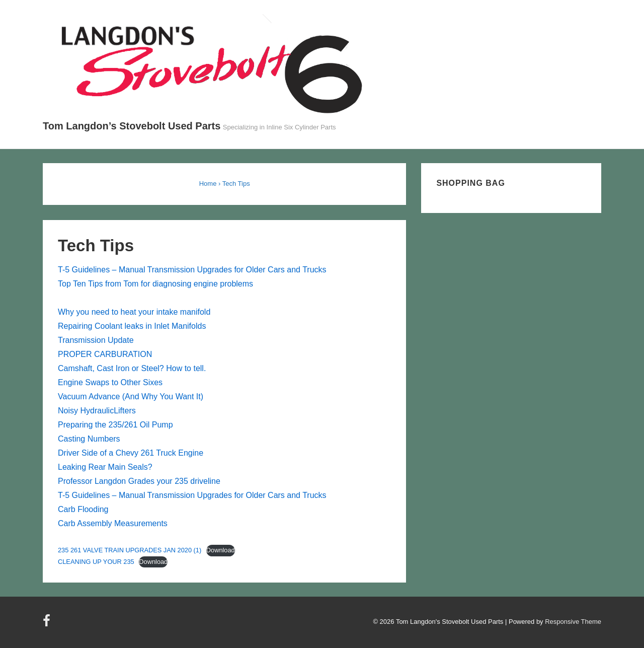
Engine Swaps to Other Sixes (110, 382)
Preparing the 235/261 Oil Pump (115, 425)
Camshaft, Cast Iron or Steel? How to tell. (132, 368)
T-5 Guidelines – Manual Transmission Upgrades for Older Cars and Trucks (192, 270)
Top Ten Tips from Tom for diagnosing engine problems (155, 284)
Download (221, 550)
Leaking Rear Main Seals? (105, 467)
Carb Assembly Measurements (113, 523)
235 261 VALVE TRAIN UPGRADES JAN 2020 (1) (130, 550)
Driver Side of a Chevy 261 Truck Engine (131, 453)
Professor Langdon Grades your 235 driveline (139, 481)
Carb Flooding (83, 509)
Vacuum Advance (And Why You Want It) (131, 397)
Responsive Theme (573, 622)
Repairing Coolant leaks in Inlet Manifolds (132, 326)
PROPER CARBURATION (105, 354)
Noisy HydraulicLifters (97, 411)
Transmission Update (96, 340)
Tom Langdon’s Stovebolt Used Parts (132, 126)
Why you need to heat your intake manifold (134, 312)
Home (208, 184)
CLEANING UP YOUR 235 (96, 562)
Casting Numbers (89, 439)
